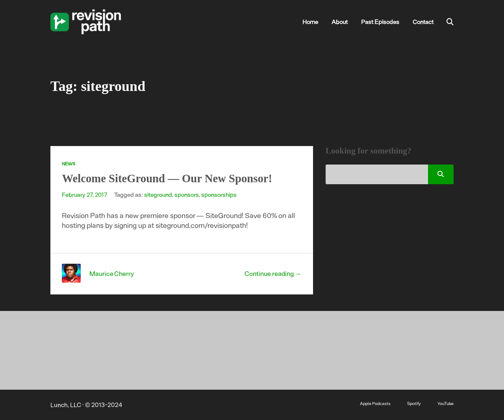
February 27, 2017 (84, 194)
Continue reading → (273, 273)
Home (310, 22)
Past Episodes (380, 22)
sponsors (187, 194)
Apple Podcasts (375, 403)
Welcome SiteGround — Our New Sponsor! (167, 178)
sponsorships (219, 194)
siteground (158, 194)
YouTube (446, 403)
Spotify (414, 403)
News (69, 164)
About (340, 22)
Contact (423, 22)
